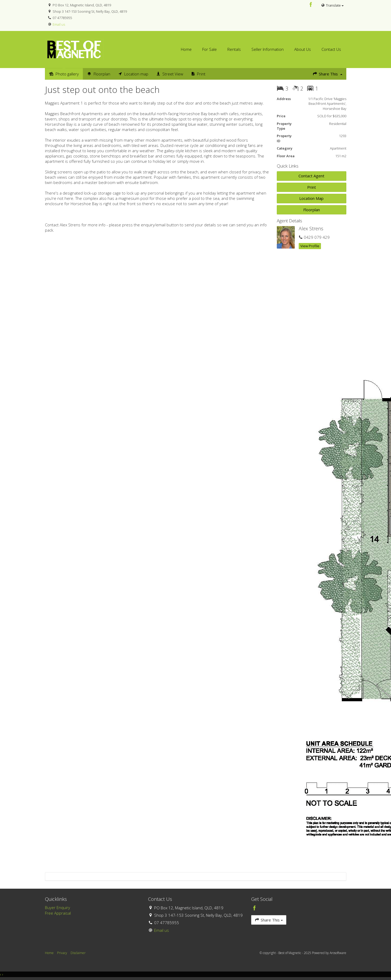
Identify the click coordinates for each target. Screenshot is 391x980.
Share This (327, 74)
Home (186, 49)
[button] (312, 187)
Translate (332, 5)
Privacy (62, 953)
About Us (303, 49)
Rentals (234, 49)
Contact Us (331, 49)
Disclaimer (78, 953)
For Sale (210, 49)
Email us (59, 24)
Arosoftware (338, 953)
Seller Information (268, 49)
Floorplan (312, 210)
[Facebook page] (311, 5)
